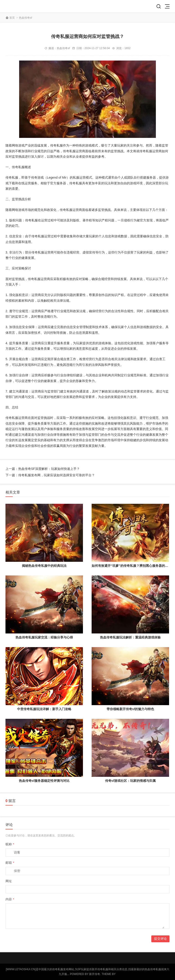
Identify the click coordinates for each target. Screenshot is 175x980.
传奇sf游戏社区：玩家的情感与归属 (130, 781)
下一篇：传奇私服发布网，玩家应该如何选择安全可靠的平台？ (50, 475)
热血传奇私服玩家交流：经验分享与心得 (44, 637)
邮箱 (10, 863)
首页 (12, 18)
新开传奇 (95, 974)
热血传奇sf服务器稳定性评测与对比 (44, 781)
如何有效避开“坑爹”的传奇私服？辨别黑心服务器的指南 (131, 566)
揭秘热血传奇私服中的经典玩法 (44, 566)
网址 (9, 881)
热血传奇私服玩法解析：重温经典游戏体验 (130, 637)
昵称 (10, 844)
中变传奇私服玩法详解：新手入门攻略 (44, 709)
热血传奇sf (25, 18)
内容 (10, 899)
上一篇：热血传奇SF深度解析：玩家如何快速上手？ (43, 469)
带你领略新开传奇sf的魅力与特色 (130, 709)
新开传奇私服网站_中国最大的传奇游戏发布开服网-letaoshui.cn (22, 6)
